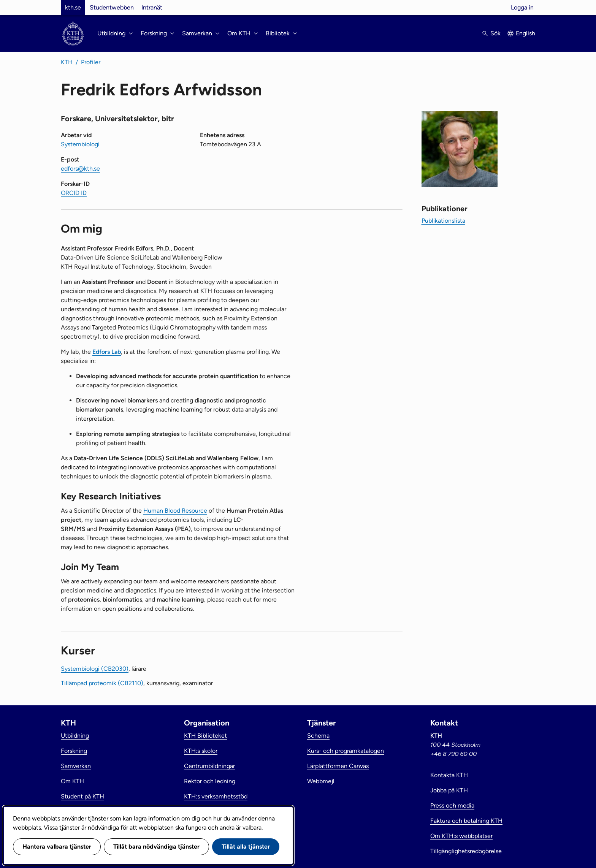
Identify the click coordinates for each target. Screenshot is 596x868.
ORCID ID (74, 193)
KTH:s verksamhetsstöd (216, 796)
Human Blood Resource (175, 511)
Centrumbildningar (209, 766)
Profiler (91, 62)
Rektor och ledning (210, 781)
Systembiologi (80, 144)
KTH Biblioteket (205, 736)
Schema (318, 736)
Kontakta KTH (449, 775)
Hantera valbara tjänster (57, 847)
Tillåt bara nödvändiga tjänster (156, 847)
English (525, 33)
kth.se (73, 7)
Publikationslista (443, 221)
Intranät (152, 7)
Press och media (452, 805)
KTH (67, 62)
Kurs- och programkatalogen (346, 751)
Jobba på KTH (449, 790)
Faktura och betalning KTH (466, 821)
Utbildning (75, 736)
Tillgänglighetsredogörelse (466, 851)
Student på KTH (82, 796)
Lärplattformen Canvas (338, 766)
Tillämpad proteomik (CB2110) (102, 683)
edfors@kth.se (80, 169)
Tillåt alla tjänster (246, 847)
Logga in (522, 7)
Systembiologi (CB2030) (95, 669)
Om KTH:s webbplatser (461, 836)
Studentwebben (112, 7)
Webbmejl (321, 781)
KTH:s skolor (201, 751)
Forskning (74, 751)
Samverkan (76, 766)
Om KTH (72, 781)
